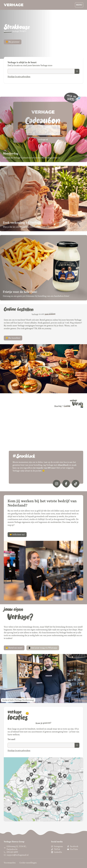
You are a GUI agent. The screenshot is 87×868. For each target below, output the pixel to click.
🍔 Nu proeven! (13, 42)
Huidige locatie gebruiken (19, 77)
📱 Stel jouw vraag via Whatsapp (43, 648)
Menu (79, 5)
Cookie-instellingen (28, 863)
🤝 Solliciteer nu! (17, 535)
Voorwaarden (10, 863)
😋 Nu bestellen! (13, 338)
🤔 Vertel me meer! (14, 648)
